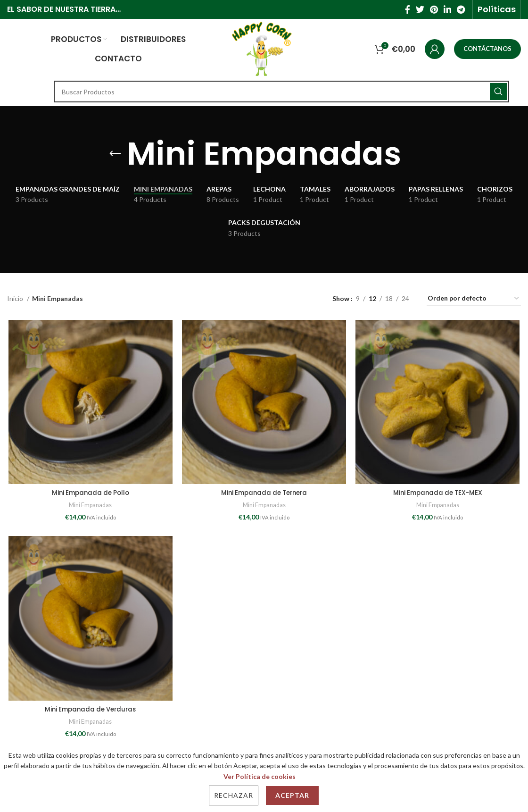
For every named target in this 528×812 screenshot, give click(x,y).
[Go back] (115, 154)
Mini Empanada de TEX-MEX (439, 494)
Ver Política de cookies (260, 776)
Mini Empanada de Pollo (90, 494)
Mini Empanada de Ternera (264, 494)
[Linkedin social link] (447, 9)
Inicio (16, 298)
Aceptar (292, 795)
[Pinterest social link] (434, 9)
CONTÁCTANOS (487, 49)
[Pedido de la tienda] (474, 299)
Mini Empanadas (90, 506)
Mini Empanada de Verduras (90, 711)
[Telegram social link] (461, 9)
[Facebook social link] (408, 9)
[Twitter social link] (420, 9)
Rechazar (234, 795)
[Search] (281, 92)
